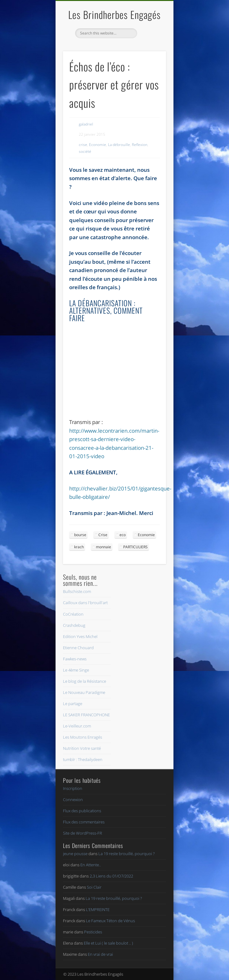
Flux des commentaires (84, 822)
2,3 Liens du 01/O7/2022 (111, 876)
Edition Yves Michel (80, 636)
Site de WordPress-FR (83, 833)
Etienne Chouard (78, 648)
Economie (98, 145)
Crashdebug (74, 625)
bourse (80, 535)
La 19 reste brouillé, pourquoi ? (126, 854)
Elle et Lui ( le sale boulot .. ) (108, 943)
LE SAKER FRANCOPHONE (86, 715)
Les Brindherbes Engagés (115, 14)
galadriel (86, 124)
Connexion (73, 800)
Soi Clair (94, 887)
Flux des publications (82, 811)
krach (79, 547)
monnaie (103, 547)
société (85, 151)
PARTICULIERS (135, 547)
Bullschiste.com (77, 591)
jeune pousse (75, 854)
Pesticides (93, 932)
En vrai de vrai (100, 954)
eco (123, 535)
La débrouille (119, 145)
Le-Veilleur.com (77, 726)
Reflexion (140, 145)
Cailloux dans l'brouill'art (85, 603)
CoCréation (73, 614)
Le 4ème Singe (76, 670)
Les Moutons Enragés (83, 737)
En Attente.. (91, 865)
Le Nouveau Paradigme (84, 692)
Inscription (73, 788)
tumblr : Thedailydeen (83, 759)
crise (83, 145)
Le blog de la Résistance (85, 681)
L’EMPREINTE (98, 909)
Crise (103, 535)
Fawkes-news (75, 659)
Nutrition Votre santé (82, 748)
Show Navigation (151, 56)
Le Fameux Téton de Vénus (110, 921)
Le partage (73, 704)
